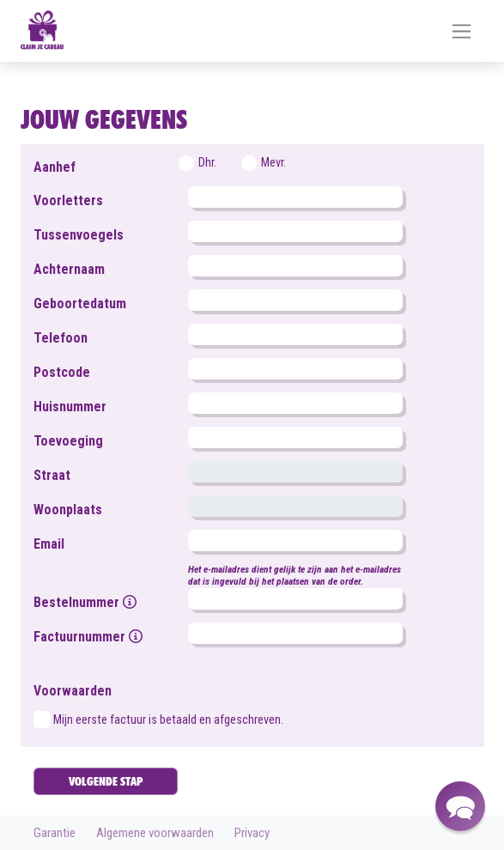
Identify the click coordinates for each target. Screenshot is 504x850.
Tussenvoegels (79, 235)
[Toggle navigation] (461, 31)
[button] (460, 806)
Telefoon (61, 338)
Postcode (62, 372)
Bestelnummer (85, 602)
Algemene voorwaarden (155, 833)
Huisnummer (70, 407)
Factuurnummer (88, 637)
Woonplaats (68, 510)
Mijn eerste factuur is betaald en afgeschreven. (168, 720)
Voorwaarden (73, 691)
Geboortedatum (80, 304)
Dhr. (207, 163)
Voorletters (68, 200)
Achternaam (69, 269)
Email (49, 544)
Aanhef (55, 167)
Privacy (252, 833)
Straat (52, 475)
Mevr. (273, 163)
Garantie (55, 833)
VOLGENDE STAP (106, 781)
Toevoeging (68, 441)
